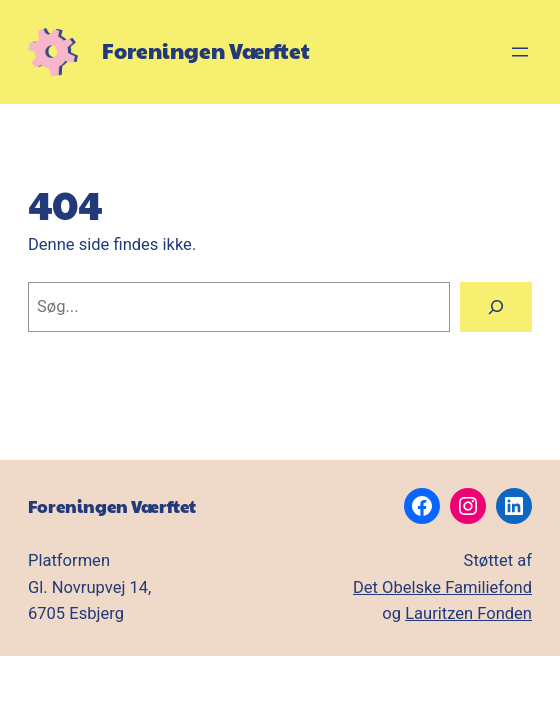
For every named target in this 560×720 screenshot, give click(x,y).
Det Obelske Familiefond (442, 587)
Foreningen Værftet (206, 50)
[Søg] (496, 307)
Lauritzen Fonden (468, 613)
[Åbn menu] (520, 52)
